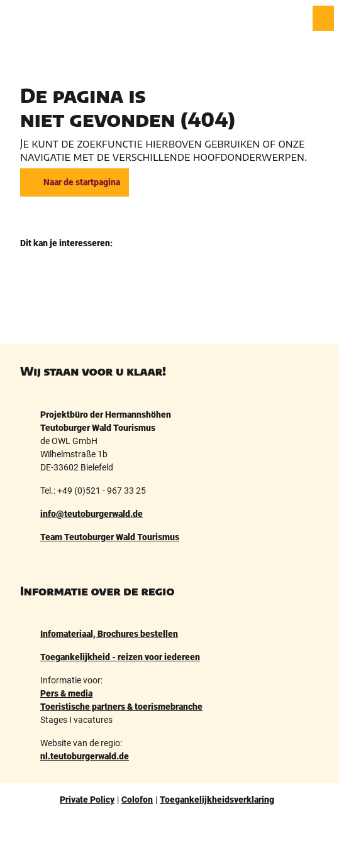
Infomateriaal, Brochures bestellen (109, 634)
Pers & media (66, 693)
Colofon (137, 800)
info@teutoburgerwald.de (92, 514)
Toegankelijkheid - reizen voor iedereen (120, 657)
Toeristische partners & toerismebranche (121, 707)
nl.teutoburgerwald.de (85, 756)
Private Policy (87, 800)
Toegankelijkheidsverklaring (217, 800)
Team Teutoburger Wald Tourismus (110, 537)
